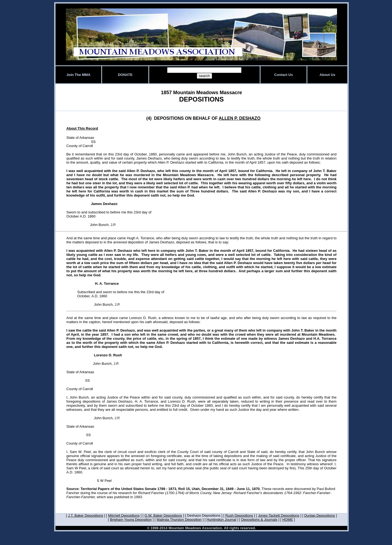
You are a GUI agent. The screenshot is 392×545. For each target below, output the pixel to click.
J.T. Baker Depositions (86, 515)
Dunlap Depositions (320, 515)
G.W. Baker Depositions (163, 515)
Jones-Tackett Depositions (279, 515)
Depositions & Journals (259, 520)
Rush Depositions (239, 515)
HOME (288, 520)
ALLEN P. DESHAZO (240, 118)
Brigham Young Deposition (131, 520)
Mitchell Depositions (124, 515)
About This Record (82, 128)
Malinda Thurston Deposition (179, 520)
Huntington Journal (221, 520)
